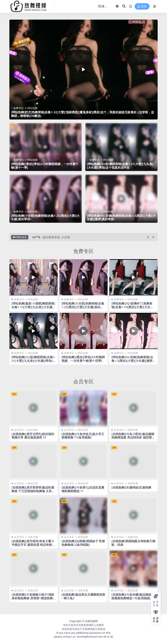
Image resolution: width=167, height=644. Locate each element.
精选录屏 (83, 430)
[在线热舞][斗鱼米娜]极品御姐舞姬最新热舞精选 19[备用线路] (133, 596)
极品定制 (33, 483)
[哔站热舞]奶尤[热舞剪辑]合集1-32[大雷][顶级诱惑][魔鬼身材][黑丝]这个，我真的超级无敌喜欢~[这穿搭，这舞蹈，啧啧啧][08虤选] (83, 114)
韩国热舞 (83, 537)
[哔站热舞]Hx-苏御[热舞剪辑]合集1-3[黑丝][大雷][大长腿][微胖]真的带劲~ (121, 217)
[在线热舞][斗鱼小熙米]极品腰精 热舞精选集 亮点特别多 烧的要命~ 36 (133, 438)
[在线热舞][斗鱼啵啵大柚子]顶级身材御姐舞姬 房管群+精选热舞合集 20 (33, 598)
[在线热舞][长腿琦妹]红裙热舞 (131, 487)
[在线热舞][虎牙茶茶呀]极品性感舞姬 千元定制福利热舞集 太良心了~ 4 (33, 491)
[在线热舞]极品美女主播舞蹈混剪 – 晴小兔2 (83, 596)
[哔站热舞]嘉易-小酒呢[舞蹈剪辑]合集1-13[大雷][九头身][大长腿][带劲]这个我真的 (33, 307)
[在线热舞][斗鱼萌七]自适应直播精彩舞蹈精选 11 (83, 489)
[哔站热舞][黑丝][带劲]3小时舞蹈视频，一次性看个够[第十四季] (83, 359)
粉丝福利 (33, 430)
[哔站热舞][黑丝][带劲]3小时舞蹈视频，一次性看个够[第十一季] (45, 166)
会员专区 (83, 381)
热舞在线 (133, 537)
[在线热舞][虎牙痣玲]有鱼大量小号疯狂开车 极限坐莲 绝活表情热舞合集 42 (33, 545)
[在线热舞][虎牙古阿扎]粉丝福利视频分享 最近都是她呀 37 (33, 436)
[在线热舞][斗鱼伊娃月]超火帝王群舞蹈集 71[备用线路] (83, 436)
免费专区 (19, 108)
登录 (142, 6)
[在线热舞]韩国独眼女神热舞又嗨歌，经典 (133, 543)
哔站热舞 (32, 108)
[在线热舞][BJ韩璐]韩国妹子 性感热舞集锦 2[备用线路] (83, 543)
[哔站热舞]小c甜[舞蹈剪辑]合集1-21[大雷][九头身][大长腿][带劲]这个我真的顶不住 (120, 166)
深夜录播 (133, 483)
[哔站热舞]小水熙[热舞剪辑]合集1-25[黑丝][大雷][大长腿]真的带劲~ (45, 217)
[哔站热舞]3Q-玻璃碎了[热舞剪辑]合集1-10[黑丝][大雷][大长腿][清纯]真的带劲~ (133, 307)
